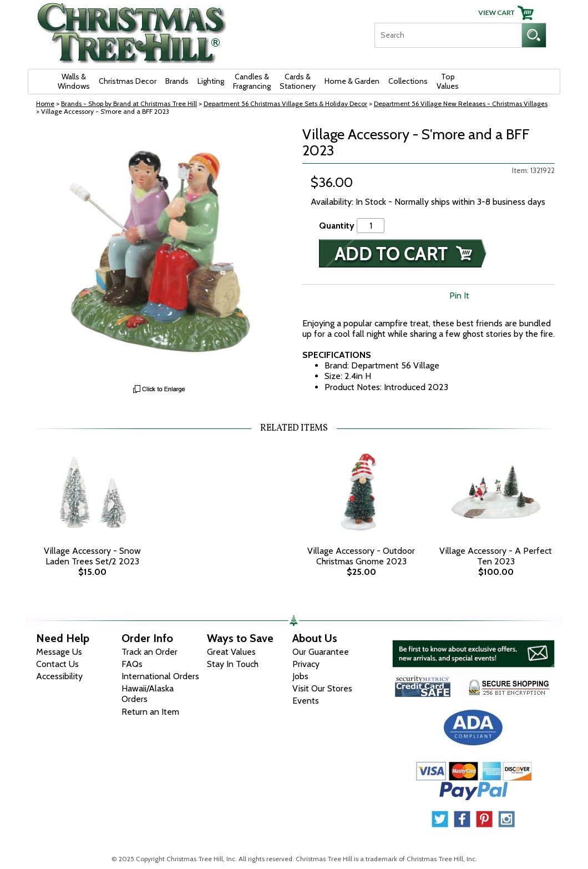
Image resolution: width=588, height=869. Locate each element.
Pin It (459, 295)
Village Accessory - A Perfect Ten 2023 (496, 556)
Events (306, 701)
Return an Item (150, 712)
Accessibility (59, 676)
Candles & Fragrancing (252, 81)
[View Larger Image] (159, 253)
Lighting (211, 81)
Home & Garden (352, 81)
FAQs (132, 664)
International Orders (160, 676)
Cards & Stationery (298, 81)
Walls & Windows (74, 81)
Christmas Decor (128, 81)
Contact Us (57, 664)
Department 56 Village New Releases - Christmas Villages (461, 103)
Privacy (306, 664)
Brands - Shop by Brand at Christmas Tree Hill (129, 103)
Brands (177, 81)
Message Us (59, 652)
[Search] (448, 35)
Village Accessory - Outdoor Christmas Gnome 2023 (361, 556)
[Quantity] (371, 226)
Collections (408, 81)
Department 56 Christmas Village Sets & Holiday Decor (285, 103)
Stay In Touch (233, 664)
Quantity (337, 226)
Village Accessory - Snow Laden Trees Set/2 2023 (92, 556)
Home (45, 103)
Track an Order (149, 652)
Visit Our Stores (322, 688)
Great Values (231, 652)
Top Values (448, 81)
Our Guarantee (321, 652)
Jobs (300, 676)
